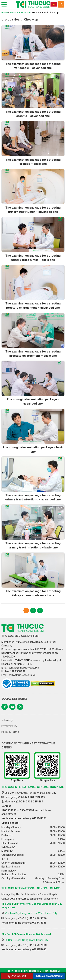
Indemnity (7, 720)
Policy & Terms (10, 732)
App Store (17, 767)
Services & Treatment (20, 13)
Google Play (47, 767)
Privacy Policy (9, 726)
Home (4, 13)
